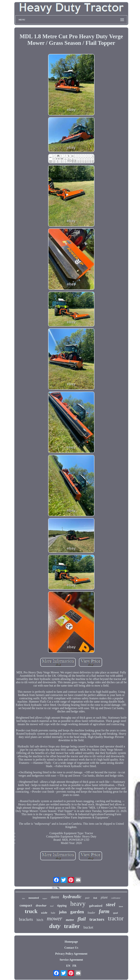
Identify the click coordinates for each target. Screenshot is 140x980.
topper (45, 898)
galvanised (96, 906)
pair (87, 898)
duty (55, 926)
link (95, 898)
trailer (72, 926)
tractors (97, 919)
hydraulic (72, 897)
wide (44, 913)
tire (23, 898)
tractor (116, 918)
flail (82, 919)
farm (104, 911)
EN (68, 966)
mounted (34, 898)
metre (70, 920)
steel (111, 904)
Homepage (71, 942)
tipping (62, 906)
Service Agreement (71, 960)
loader (91, 913)
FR (74, 966)
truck (31, 911)
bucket (88, 927)
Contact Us (71, 948)
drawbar (41, 906)
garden (77, 912)
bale (53, 913)
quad (115, 913)
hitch (40, 920)
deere (55, 897)
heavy (78, 904)
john (63, 912)
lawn (121, 906)
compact (26, 905)
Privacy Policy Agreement (71, 954)
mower (55, 918)
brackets (26, 919)
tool (52, 906)
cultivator (116, 898)
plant (104, 897)
